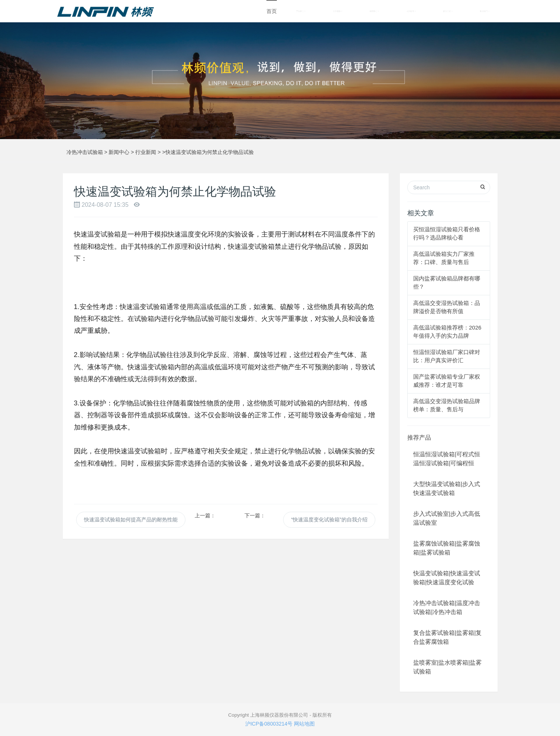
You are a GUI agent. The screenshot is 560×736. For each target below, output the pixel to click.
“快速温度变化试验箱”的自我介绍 (329, 520)
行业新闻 (146, 152)
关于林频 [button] (338, 11)
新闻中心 (119, 152)
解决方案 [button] (448, 11)
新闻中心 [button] (374, 11)
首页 (272, 11)
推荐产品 (419, 438)
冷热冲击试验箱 (85, 152)
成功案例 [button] (411, 11)
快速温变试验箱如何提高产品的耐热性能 (131, 520)
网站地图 (304, 724)
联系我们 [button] (485, 11)
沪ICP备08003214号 (269, 724)
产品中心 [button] (301, 11)
